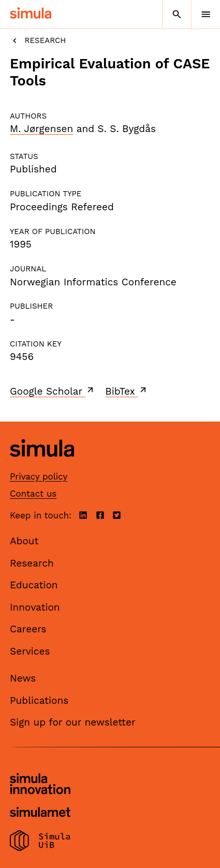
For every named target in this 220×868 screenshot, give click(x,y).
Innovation (35, 607)
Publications (39, 700)
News (23, 678)
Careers (28, 629)
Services (30, 651)
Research (38, 41)
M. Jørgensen (41, 129)
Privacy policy (39, 476)
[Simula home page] (42, 465)
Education (34, 585)
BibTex (127, 391)
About (24, 541)
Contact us (33, 494)
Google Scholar (53, 391)
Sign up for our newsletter (73, 722)
